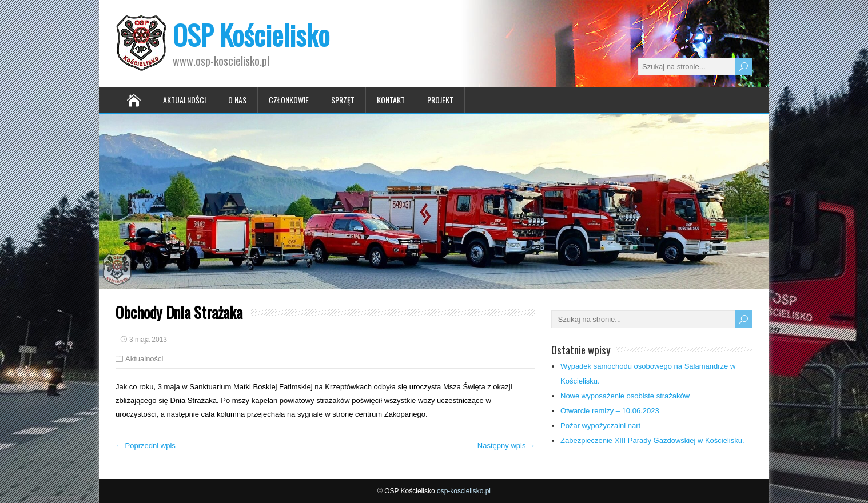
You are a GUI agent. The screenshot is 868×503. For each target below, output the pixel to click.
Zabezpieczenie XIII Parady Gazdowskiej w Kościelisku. (652, 440)
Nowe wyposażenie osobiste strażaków (625, 396)
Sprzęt (343, 100)
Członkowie (289, 100)
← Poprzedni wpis (146, 446)
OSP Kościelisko (251, 35)
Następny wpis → (506, 446)
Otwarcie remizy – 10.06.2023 (610, 411)
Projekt (440, 100)
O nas (237, 100)
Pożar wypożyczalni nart (600, 426)
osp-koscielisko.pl (464, 491)
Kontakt (391, 100)
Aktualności (184, 100)
